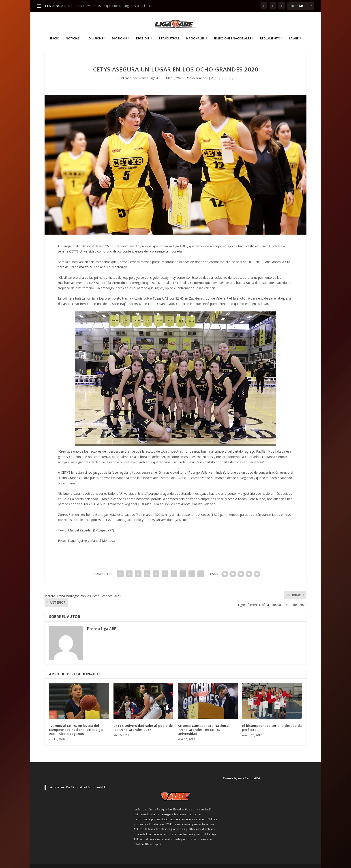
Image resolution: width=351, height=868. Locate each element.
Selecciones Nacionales (232, 32)
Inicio (55, 32)
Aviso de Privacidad (272, 863)
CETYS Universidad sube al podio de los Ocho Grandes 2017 (143, 721)
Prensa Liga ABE (150, 71)
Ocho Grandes (197, 71)
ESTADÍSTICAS (169, 32)
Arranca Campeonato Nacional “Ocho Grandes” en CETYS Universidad (204, 723)
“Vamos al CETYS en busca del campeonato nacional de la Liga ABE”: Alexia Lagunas (76, 723)
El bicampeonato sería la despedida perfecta (272, 721)
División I (96, 32)
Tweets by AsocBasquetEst (242, 771)
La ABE (294, 32)
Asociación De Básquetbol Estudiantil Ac (79, 780)
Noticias (73, 32)
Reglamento (270, 32)
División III (144, 32)
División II (120, 32)
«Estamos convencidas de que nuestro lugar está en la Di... (110, 6)
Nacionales (195, 32)
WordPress (123, 863)
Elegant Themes (76, 863)
